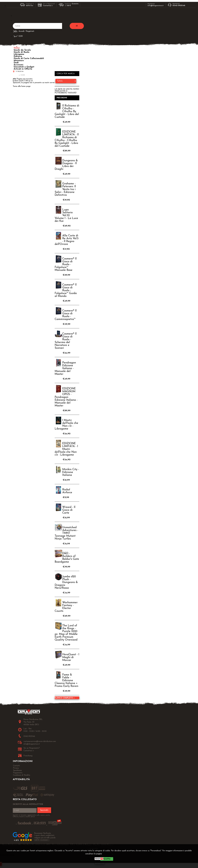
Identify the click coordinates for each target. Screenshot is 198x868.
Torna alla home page (22, 86)
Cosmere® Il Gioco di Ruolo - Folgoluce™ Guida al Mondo (66, 291)
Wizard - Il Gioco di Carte (69, 510)
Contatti (16, 766)
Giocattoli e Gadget (24, 67)
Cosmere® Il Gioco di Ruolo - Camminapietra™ (66, 315)
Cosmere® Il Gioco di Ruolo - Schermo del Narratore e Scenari (66, 341)
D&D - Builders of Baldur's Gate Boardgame (67, 558)
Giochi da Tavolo (22, 50)
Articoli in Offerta (23, 69)
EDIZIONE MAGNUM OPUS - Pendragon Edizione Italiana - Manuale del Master (66, 397)
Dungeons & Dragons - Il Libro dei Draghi (66, 165)
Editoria (18, 56)
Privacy (108, 854)
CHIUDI (100, 863)
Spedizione (17, 771)
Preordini (62, 98)
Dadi (16, 63)
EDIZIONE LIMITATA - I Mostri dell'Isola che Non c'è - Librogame (66, 449)
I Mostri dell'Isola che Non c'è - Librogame (66, 425)
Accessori (18, 65)
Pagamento (18, 773)
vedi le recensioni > (42, 840)
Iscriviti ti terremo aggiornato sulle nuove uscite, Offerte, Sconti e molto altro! (31, 816)
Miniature (19, 61)
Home (17, 48)
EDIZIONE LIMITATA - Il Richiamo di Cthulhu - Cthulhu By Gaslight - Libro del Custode (67, 139)
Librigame (19, 54)
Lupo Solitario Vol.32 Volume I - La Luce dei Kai (66, 215)
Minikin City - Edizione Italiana (71, 472)
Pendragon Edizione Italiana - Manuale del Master (65, 368)
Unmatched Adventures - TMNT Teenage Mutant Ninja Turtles (66, 533)
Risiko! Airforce (67, 491)
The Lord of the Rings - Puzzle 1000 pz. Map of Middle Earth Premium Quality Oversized (66, 633)
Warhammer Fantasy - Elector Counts (66, 607)
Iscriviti (44, 810)
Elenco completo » (65, 698)
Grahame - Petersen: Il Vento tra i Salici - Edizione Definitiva (65, 189)
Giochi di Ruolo (21, 52)
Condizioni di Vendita (22, 775)
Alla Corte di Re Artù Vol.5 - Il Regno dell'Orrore (67, 240)
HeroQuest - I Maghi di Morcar (71, 657)
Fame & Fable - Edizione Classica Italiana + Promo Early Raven (66, 680)
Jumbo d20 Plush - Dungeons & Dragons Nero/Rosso (66, 582)
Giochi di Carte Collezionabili (29, 58)
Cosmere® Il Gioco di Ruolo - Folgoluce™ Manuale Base (66, 264)
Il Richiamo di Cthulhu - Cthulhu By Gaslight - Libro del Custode (67, 111)
